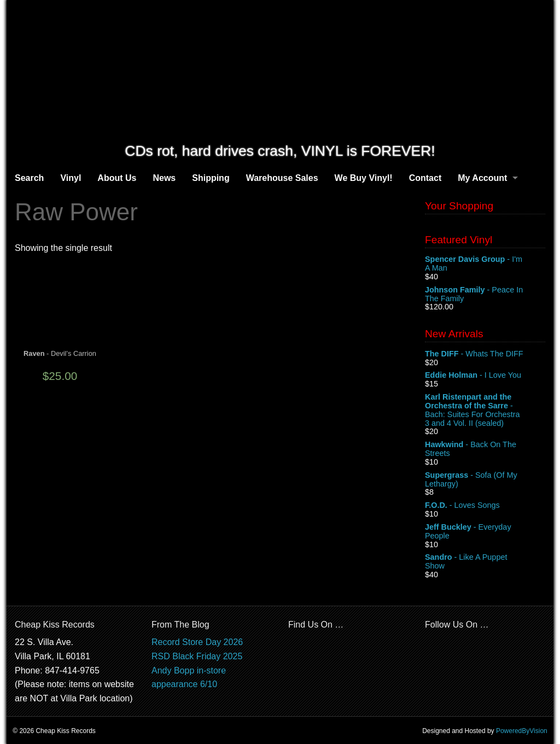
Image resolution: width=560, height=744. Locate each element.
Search (29, 178)
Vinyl (71, 178)
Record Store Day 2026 (197, 642)
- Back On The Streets (485, 449)
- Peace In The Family (485, 295)
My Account (482, 178)
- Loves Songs (485, 506)
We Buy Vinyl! (364, 178)
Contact (425, 178)
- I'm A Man (485, 264)
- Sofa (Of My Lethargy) (485, 480)
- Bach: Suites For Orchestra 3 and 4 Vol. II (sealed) (485, 410)
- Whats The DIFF (485, 354)
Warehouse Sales (282, 178)
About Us (117, 178)
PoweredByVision (522, 731)
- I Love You (485, 376)
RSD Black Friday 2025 (197, 656)
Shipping (211, 178)
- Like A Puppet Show (485, 562)
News (164, 178)
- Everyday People (485, 532)
